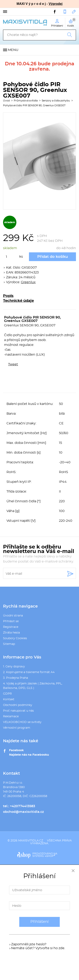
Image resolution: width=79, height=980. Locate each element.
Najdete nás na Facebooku (29, 755)
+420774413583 (65, 12)
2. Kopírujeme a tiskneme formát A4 (29, 672)
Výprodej (56, 4)
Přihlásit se (11, 621)
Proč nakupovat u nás (18, 711)
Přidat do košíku (53, 257)
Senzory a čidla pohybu (56, 101)
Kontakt (9, 699)
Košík (72, 22)
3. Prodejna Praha (15, 678)
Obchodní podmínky (18, 705)
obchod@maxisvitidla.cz (74, 12)
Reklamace (11, 716)
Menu (13, 50)
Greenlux (28, 282)
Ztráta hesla (11, 633)
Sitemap (9, 644)
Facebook (16, 750)
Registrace (11, 627)
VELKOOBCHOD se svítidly (22, 722)
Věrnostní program (17, 728)
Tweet (13, 364)
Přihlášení (39, 922)
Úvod (6, 101)
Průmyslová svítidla (26, 101)
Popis (8, 296)
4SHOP (50, 856)
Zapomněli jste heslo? (29, 944)
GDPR (7, 694)
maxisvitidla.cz (31, 841)
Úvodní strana (13, 616)
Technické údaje (18, 301)
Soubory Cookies (15, 638)
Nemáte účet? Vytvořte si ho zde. (38, 948)
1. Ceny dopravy (14, 667)
